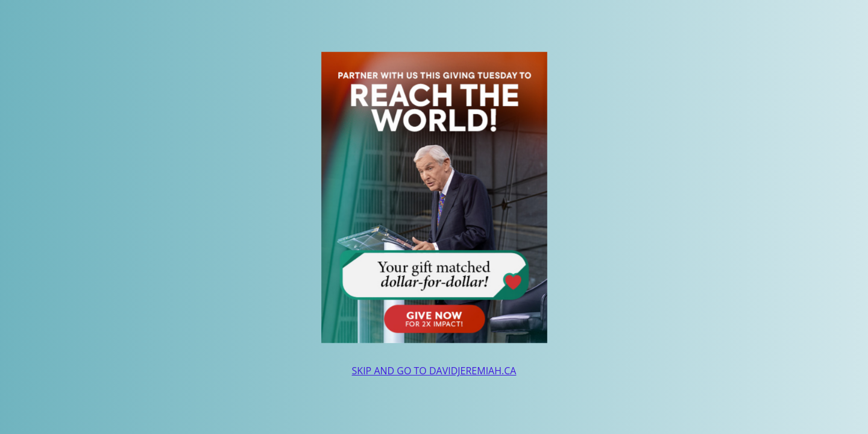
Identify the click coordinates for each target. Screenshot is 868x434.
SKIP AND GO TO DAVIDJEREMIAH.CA (434, 371)
